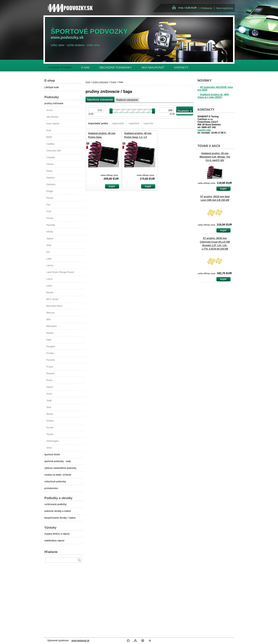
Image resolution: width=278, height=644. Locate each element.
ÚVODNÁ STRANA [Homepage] (60, 68)
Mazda (50, 292)
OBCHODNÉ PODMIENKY (116, 68)
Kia (48, 252)
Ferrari (50, 198)
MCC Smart (52, 299)
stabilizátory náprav (54, 541)
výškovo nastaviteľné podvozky (60, 468)
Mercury (50, 313)
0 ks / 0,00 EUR (188, 8)
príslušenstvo (51, 488)
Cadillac (50, 144)
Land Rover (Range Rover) (60, 272)
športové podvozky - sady (58, 461)
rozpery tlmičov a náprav (57, 534)
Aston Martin (53, 124)
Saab (49, 401)
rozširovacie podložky (56, 504)
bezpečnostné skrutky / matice (60, 518)
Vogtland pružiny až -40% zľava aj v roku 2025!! (213, 96)
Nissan (50, 333)
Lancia (50, 265)
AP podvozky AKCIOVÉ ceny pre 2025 (215, 89)
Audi (49, 130)
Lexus (49, 279)
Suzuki (50, 428)
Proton (50, 367)
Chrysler (51, 157)
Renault (50, 374)
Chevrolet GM (53, 151)
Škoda (50, 414)
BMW (49, 137)
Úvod (88, 82)
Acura (49, 110)
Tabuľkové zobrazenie (100, 100)
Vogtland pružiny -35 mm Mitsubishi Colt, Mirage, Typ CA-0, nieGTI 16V (215, 157)
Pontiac (50, 353)
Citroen (50, 164)
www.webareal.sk (80, 641)
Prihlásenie (206, 8)
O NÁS (86, 68)
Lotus (49, 286)
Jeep (49, 245)
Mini (48, 319)
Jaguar (50, 238)
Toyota (50, 434)
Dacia (49, 171)
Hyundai (51, 225)
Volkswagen (53, 441)
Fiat (48, 205)
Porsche (51, 360)
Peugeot (51, 347)
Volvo (49, 448)
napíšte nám (204, 130)
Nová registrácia (225, 8)
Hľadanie (51, 552)
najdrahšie (134, 123)
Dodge (50, 191)
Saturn (50, 387)
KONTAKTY (181, 68)
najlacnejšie (118, 123)
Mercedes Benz (54, 306)
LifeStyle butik (52, 87)
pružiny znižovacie (54, 103)
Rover (49, 380)
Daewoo (51, 178)
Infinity (50, 232)
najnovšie (148, 123)
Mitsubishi (51, 326)
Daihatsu (51, 184)
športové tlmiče (52, 455)
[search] (79, 560)
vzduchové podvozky (55, 482)
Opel (49, 340)
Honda (50, 218)
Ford (49, 211)
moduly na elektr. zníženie (58, 475)
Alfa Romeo (52, 117)
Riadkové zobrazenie (127, 100)
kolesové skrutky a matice (58, 511)
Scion (49, 394)
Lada (49, 259)
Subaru (50, 421)
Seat (49, 407)
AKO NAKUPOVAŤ (153, 68)
